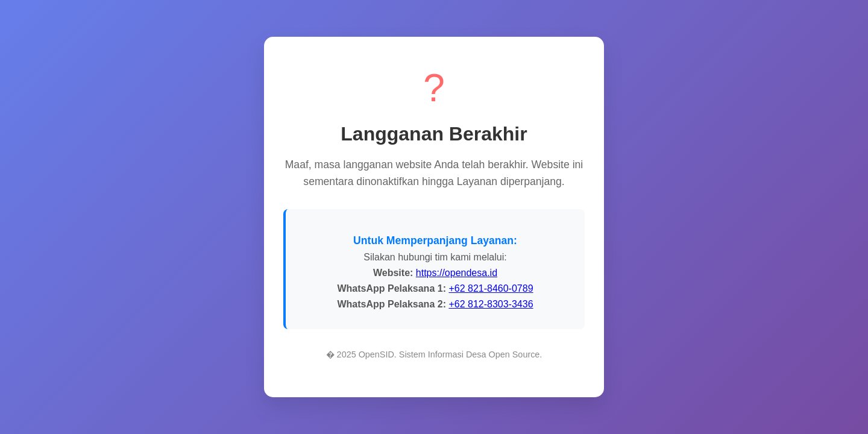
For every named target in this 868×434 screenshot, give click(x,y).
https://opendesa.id (457, 273)
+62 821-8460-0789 (491, 288)
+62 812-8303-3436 (491, 304)
